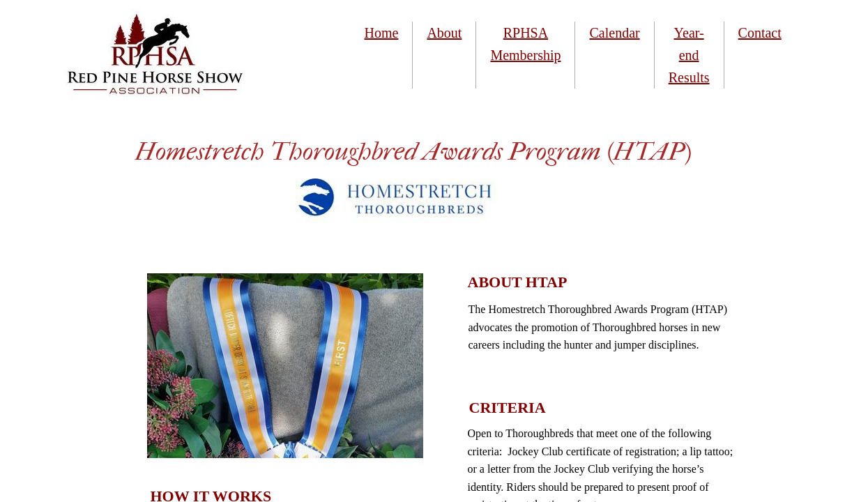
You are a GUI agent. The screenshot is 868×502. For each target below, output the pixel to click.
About (444, 33)
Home (382, 33)
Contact (760, 33)
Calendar (614, 33)
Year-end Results (689, 55)
